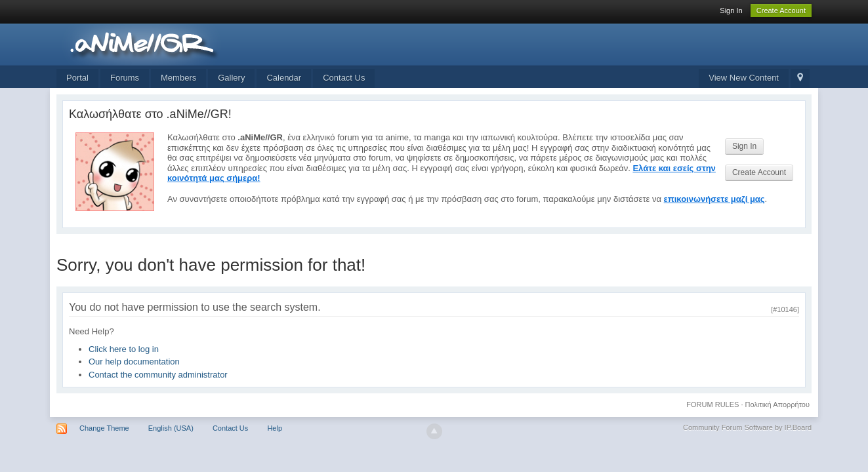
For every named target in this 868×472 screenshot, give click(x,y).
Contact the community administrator (158, 375)
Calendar (284, 78)
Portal (77, 78)
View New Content (744, 78)
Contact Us (344, 78)
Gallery (231, 78)
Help (275, 428)
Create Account (781, 10)
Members (178, 78)
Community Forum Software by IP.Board (747, 427)
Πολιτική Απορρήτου (778, 404)
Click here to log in (124, 349)
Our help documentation (134, 362)
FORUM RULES (713, 404)
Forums (125, 78)
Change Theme (104, 428)
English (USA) (171, 428)
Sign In (731, 10)
